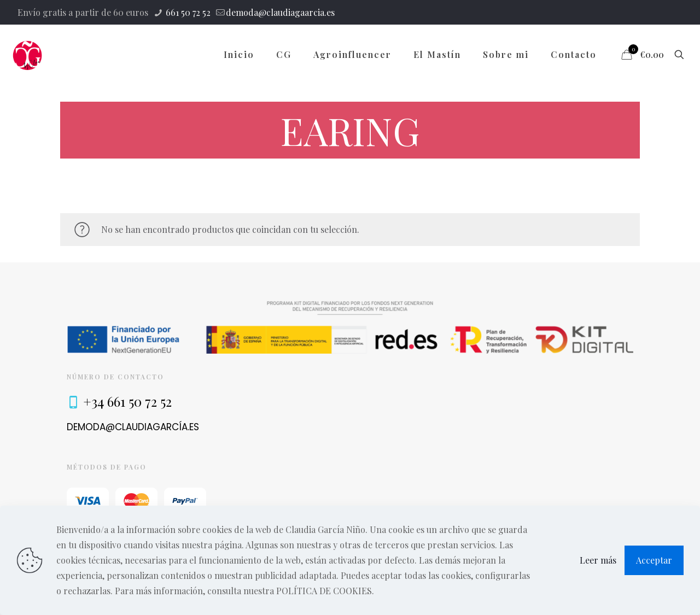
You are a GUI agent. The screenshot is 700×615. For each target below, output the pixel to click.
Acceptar (654, 560)
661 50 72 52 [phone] (187, 12)
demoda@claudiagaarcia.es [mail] (280, 12)
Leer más (598, 560)
